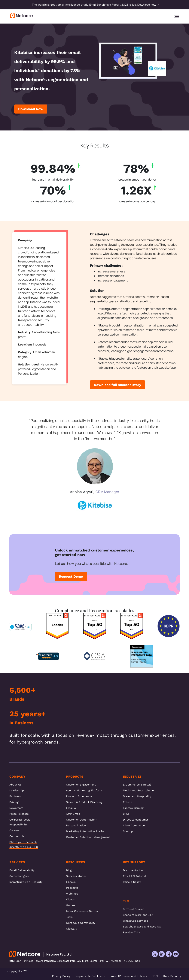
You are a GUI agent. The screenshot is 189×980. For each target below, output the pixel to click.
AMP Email (73, 814)
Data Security (172, 976)
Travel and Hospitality (137, 796)
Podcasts (72, 888)
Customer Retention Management (88, 837)
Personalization (76, 825)
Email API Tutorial (134, 876)
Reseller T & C (132, 932)
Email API (72, 808)
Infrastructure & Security (26, 882)
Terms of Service (134, 909)
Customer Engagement (81, 785)
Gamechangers (19, 876)
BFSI (126, 814)
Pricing (14, 802)
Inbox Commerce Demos (82, 911)
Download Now (31, 109)
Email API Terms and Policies (128, 976)
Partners (15, 796)
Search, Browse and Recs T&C (142, 927)
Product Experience (79, 796)
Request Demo (71, 576)
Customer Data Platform (82, 820)
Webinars (72, 894)
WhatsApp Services (135, 921)
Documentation (133, 870)
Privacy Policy (61, 976)
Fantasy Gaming (133, 808)
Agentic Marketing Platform (84, 790)
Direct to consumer (136, 820)
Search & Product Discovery (84, 802)
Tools (69, 917)
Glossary (72, 929)
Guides (70, 905)
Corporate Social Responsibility (20, 822)
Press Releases (19, 814)
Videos (70, 899)
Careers (14, 830)
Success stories (76, 876)
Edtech (128, 802)
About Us (15, 785)
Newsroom (16, 808)
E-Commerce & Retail (137, 785)
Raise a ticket (132, 882)
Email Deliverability (22, 870)
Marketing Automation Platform (87, 831)
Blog (69, 870)
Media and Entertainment (140, 790)
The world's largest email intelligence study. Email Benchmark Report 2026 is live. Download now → (96, 5)
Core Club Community (81, 923)
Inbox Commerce (134, 825)
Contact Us (17, 836)
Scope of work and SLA (138, 915)
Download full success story (117, 385)
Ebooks (71, 882)
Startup (128, 831)
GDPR (155, 976)
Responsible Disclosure (90, 976)
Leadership (17, 790)
